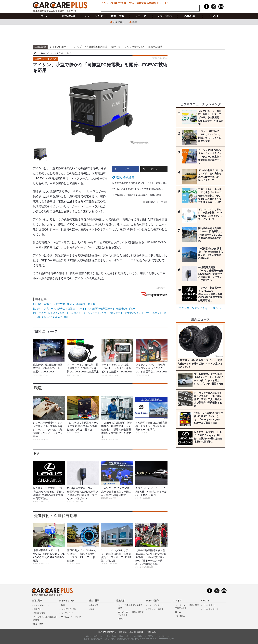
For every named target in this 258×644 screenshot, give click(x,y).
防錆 (134, 22)
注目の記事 (69, 16)
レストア (141, 16)
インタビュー (181, 616)
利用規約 (123, 632)
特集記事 (190, 16)
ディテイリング (94, 16)
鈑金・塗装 (118, 16)
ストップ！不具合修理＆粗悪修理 (90, 47)
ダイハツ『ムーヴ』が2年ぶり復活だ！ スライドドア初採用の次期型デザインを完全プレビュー (86, 309)
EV (37, 454)
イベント (214, 16)
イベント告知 (209, 605)
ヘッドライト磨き (69, 609)
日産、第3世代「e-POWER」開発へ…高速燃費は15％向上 (67, 304)
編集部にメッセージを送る (155, 202)
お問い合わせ (152, 632)
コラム (121, 619)
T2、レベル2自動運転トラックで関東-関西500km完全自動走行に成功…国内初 (153, 189)
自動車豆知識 (155, 47)
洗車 (63, 605)
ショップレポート (59, 47)
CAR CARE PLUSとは (107, 632)
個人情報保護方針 (137, 632)
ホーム (44, 16)
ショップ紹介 (165, 16)
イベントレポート (211, 609)
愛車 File (116, 47)
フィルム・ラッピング (71, 617)
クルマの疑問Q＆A (134, 47)
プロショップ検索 (155, 609)
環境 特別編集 (125, 177)
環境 (38, 388)
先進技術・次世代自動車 (56, 516)
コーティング (67, 613)
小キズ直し (119, 22)
